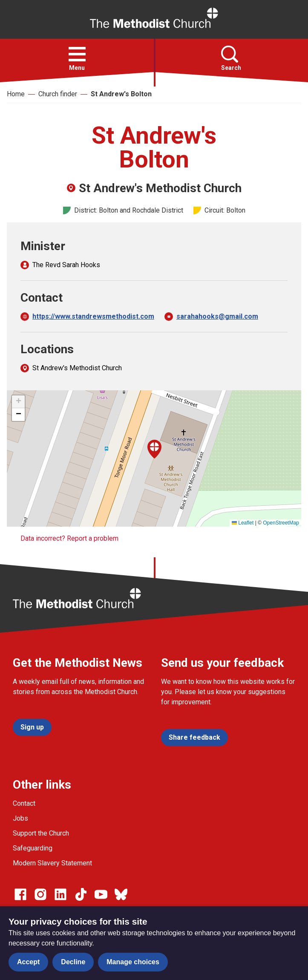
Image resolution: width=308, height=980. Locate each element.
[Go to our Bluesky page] (121, 894)
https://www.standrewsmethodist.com (93, 316)
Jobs (20, 818)
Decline (73, 962)
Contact (24, 803)
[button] (77, 54)
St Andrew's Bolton (121, 94)
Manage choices (133, 962)
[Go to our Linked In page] (60, 894)
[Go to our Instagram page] (40, 894)
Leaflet (243, 523)
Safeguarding (33, 848)
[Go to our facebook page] (20, 894)
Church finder (58, 94)
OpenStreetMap (281, 523)
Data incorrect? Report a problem (69, 538)
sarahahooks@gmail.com (217, 316)
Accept (28, 962)
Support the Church (41, 833)
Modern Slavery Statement (52, 863)
